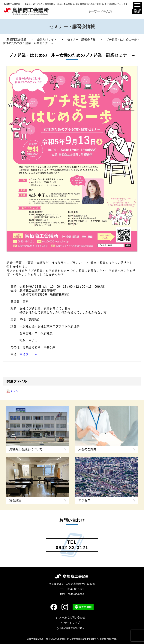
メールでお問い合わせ (72, 617)
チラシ (14, 391)
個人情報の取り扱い (72, 628)
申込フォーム (28, 354)
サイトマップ (72, 623)
